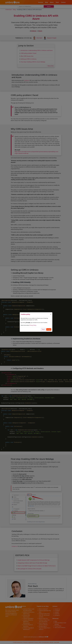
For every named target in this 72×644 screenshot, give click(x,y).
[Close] (51, 314)
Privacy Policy (33, 325)
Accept (49, 329)
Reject (43, 329)
